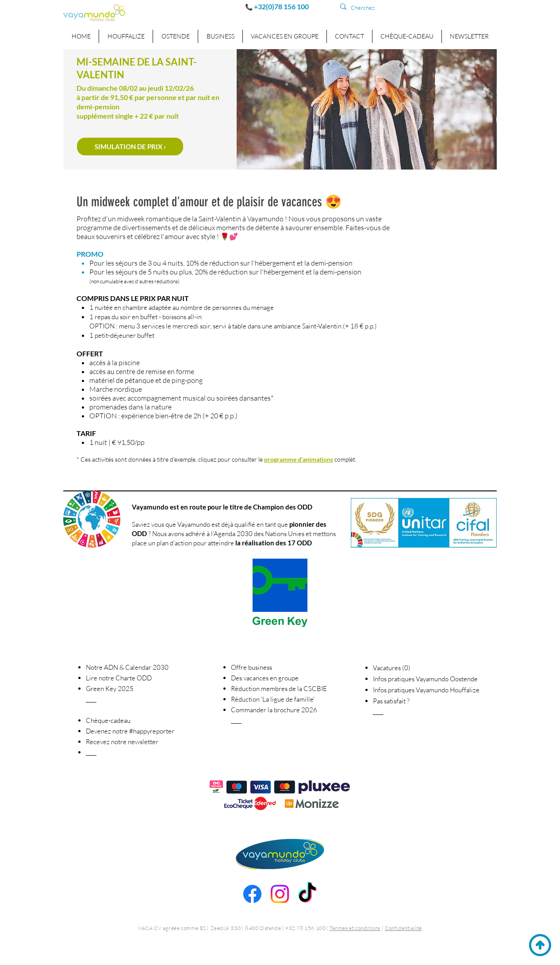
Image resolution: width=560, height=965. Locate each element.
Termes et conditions (355, 928)
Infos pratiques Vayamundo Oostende (425, 679)
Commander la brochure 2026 (274, 710)
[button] (220, 36)
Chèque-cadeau (108, 720)
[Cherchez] (389, 8)
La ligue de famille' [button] (273, 699)
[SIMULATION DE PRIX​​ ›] (130, 147)
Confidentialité (403, 928)
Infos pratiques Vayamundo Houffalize (426, 690)
